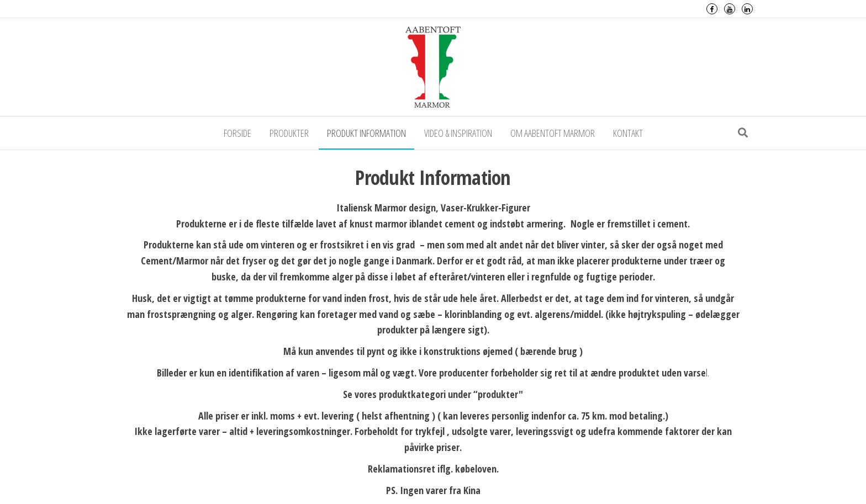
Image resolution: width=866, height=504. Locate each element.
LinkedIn (747, 9)
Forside (237, 133)
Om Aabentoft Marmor (553, 133)
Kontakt (628, 133)
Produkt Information (366, 133)
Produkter (289, 133)
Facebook (712, 9)
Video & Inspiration (458, 133)
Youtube (730, 9)
